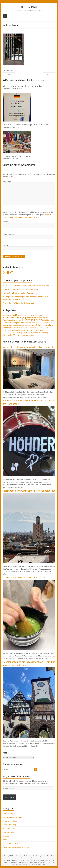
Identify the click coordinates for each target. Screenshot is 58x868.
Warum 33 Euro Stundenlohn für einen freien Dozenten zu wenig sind (28, 285)
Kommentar (7, 181)
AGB (44, 864)
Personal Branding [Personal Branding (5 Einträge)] (18, 328)
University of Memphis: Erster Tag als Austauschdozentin (26, 125)
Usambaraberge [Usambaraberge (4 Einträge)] (39, 330)
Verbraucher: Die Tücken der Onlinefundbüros (19, 303)
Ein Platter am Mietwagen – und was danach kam (20, 289)
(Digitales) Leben (9, 813)
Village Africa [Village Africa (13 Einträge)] (23, 332)
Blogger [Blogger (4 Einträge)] (36, 315)
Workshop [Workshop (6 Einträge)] (31, 335)
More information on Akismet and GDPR (24, 217)
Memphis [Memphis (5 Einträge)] (31, 325)
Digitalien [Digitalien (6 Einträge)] (18, 320)
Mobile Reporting (9, 828)
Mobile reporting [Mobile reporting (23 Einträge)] (44, 325)
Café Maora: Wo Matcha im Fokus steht (24, 577)
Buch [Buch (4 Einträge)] (40, 315)
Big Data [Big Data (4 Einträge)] (19, 315)
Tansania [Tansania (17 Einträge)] (30, 330)
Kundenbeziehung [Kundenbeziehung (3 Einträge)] (17, 325)
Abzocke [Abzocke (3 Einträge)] (5, 315)
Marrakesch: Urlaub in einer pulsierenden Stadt (29, 491)
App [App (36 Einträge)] (14, 315)
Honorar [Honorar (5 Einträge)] (34, 323)
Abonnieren (9, 797)
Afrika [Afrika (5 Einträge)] (9, 315)
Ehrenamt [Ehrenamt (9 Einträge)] (50, 320)
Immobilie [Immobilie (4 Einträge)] (40, 323)
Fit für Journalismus (40, 862)
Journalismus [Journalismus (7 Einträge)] (7, 325)
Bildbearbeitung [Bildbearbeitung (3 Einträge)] (26, 315)
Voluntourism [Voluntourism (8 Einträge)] (8, 335)
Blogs (31, 862)
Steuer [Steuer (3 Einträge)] (19, 330)
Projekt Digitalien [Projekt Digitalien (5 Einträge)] (30, 328)
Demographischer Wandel (12, 817)
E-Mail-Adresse (9, 234)
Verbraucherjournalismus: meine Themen (42, 860)
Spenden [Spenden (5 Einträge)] (14, 330)
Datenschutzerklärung (35, 864)
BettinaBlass (7, 88)
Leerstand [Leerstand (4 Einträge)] (25, 325)
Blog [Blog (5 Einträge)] (32, 315)
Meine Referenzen (23, 862)
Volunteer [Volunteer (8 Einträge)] (34, 333)
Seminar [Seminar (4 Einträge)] (39, 328)
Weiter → (49, 74)
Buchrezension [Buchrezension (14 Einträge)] (9, 317)
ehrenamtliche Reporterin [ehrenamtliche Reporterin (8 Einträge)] (13, 323)
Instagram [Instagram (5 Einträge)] (46, 323)
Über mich (7, 860)
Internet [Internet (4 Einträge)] (52, 323)
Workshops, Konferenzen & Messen (16, 847)
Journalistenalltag (9, 825)
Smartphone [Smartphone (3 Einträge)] (50, 328)
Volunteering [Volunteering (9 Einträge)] (43, 333)
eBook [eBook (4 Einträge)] (44, 320)
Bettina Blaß (29, 7)
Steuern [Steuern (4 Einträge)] (23, 330)
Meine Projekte (25, 860)
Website (6, 245)
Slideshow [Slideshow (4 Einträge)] (44, 328)
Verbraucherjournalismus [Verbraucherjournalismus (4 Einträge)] (10, 333)
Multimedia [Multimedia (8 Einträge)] (7, 328)
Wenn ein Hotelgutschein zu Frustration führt (28, 347)
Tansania (6, 836)
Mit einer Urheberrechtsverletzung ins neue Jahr (23, 86)
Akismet (48, 215)
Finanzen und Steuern (11, 821)
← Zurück (9, 74)
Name (5, 222)
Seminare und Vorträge (10, 862)
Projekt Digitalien (9, 832)
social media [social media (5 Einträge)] (7, 330)
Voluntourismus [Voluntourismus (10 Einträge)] (20, 335)
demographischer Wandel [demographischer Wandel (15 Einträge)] (29, 317)
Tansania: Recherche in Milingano (16, 156)
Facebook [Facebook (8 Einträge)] (27, 323)
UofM (5, 840)
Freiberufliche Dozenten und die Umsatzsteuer (20, 293)
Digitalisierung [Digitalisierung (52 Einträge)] (32, 320)
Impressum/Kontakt (22, 864)
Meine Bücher (15, 860)
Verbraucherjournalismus (12, 843)
